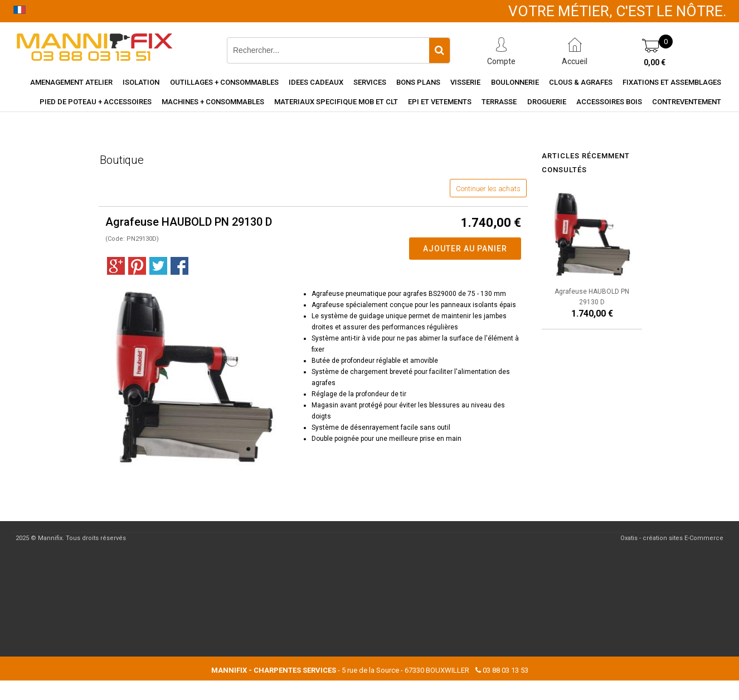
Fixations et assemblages (672, 82)
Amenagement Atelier (71, 82)
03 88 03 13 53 (505, 670)
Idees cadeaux (316, 82)
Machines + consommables (213, 102)
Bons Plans (418, 82)
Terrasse (499, 102)
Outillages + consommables (224, 82)
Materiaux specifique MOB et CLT (336, 102)
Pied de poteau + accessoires (96, 102)
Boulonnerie (515, 82)
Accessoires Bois (609, 102)
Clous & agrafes (581, 82)
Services (370, 82)
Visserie (465, 82)
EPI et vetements (440, 102)
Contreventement (687, 102)
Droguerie (547, 102)
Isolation (141, 82)
